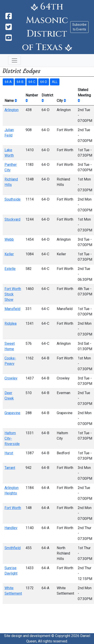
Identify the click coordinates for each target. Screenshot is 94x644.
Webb (9, 239)
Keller (9, 254)
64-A (8, 82)
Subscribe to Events (79, 27)
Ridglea (11, 323)
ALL (55, 82)
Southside (13, 199)
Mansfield (12, 309)
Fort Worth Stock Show (13, 294)
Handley (11, 528)
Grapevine (12, 413)
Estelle (10, 269)
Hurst (9, 453)
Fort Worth (13, 508)
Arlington (12, 110)
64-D (44, 82)
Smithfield (13, 548)
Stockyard (12, 219)
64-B (20, 82)
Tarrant (10, 468)
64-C (32, 82)
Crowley (11, 378)
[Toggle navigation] (14, 60)
